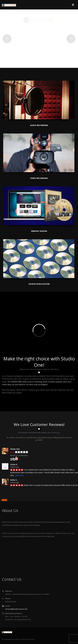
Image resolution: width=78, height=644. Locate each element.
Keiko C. (14, 480)
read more (20, 475)
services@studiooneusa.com (16, 609)
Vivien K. (14, 465)
